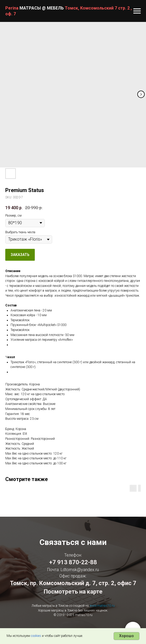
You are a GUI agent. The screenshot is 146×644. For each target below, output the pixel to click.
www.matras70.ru (102, 606)
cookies (36, 636)
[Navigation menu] (137, 11)
